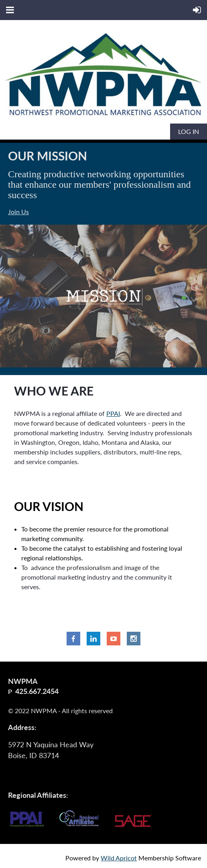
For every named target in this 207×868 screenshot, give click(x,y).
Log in (189, 131)
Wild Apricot (119, 858)
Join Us (18, 212)
